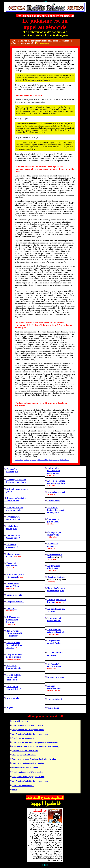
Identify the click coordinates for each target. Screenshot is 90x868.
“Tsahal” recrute (55, 652)
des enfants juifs (14, 510)
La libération (53, 468)
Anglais (10, 707)
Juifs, (8, 538)
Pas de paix (12, 563)
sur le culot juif (13, 519)
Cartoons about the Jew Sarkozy (25, 751)
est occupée (11, 547)
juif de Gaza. (53, 522)
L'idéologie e (12, 480)
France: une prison (15, 574)
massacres (52, 546)
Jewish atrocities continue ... (23, 738)
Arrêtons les (53, 544)
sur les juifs (11, 529)
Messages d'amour (15, 508)
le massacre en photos (16, 482)
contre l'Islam (11, 586)
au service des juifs (55, 591)
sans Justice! (12, 566)
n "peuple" (53, 664)
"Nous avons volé (14, 633)
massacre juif (12, 472)
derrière (22, 480)
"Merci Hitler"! (55, 699)
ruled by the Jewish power (31, 734)
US (13, 734)
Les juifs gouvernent (57, 600)
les (49, 510)
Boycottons (12, 666)
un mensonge (12, 620)
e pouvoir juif (55, 618)
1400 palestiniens (13, 645)
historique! (11, 622)
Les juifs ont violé (15, 654)
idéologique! (12, 577)
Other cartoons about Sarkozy (24, 755)
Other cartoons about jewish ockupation (28, 763)
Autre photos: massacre (17, 489)
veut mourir (12, 677)
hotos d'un (13, 469)
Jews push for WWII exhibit (28, 730)
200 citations (12, 526)
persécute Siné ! (54, 621)
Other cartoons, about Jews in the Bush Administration (34, 759)
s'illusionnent (53, 568)
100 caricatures (13, 517)
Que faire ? (12, 609)
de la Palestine (54, 471)
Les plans (11, 602)
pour (9, 680)
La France (11, 545)
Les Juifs (52, 686)
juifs (58, 641)
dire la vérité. (53, 535)
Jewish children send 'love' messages (31, 746)
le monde (51, 602)
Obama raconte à (14, 554)
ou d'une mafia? (54, 666)
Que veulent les (13, 535)
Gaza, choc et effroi (56, 492)
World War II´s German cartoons (25, 768)
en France (52, 655)
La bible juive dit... (55, 677)
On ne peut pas (54, 532)
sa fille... (10, 556)
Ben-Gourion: (13, 631)
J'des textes (57, 577)
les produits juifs (14, 668)
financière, (56, 609)
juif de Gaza (12, 491)
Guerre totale (13, 584)
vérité (50, 557)
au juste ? (16, 538)
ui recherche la (56, 555)
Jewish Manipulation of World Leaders (27, 725)
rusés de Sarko (54, 643)
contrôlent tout (54, 688)
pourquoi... (53, 611)
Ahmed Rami (53, 708)
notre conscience (14, 657)
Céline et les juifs (14, 595)
